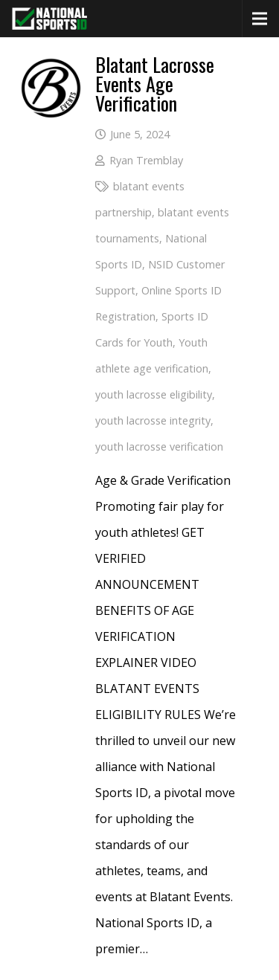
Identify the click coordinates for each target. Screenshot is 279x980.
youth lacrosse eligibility (154, 394)
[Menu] (260, 19)
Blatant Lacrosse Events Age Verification (155, 84)
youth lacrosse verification (159, 447)
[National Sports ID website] (49, 19)
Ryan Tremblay (146, 160)
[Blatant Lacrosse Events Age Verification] (51, 68)
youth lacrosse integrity (153, 420)
